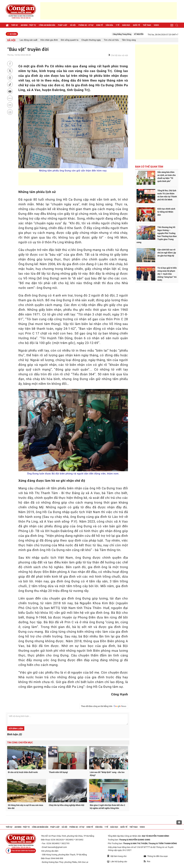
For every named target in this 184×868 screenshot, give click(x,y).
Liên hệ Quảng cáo (117, 861)
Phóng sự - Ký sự (86, 25)
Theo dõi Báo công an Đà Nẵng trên (104, 706)
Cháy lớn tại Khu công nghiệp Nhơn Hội (67, 805)
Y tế (118, 25)
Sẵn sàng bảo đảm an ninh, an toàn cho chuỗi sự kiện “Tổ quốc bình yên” (167, 177)
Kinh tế (100, 25)
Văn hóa (109, 25)
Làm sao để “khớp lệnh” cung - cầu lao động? (107, 774)
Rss (147, 861)
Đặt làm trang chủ (117, 856)
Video (156, 25)
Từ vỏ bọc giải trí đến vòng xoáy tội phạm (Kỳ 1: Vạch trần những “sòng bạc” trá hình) (167, 274)
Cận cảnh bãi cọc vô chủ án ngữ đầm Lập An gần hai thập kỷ (167, 253)
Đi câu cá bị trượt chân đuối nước (23, 772)
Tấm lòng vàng (129, 40)
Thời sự (15, 25)
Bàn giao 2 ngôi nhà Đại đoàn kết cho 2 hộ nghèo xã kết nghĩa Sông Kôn (107, 807)
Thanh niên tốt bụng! (58, 772)
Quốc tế (136, 25)
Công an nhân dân (47, 25)
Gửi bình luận (16, 729)
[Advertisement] (109, 11)
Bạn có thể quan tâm (149, 167)
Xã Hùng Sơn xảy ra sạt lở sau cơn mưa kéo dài (26, 807)
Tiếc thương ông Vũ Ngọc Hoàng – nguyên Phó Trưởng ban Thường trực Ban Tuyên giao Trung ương (157, 235)
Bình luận (14, 734)
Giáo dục (126, 25)
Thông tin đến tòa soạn (156, 856)
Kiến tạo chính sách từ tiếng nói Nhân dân (166, 212)
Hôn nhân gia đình (49, 40)
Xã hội (73, 25)
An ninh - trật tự (28, 25)
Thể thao (147, 25)
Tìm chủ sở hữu (111, 40)
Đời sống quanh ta (70, 40)
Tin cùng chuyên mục (20, 743)
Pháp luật (63, 25)
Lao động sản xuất (29, 40)
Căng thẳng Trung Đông (127, 34)
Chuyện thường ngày (91, 40)
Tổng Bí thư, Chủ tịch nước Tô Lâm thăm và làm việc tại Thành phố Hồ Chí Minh (167, 195)
